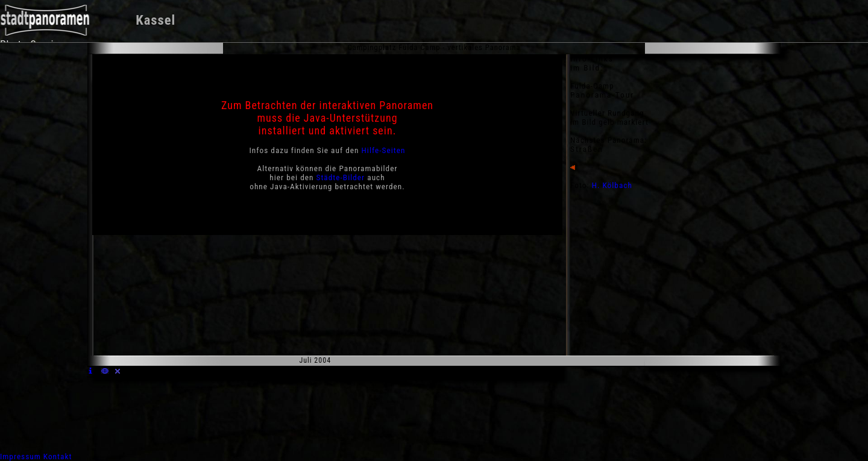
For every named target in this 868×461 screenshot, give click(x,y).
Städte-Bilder (341, 177)
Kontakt (58, 456)
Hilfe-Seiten (384, 150)
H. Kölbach (612, 185)
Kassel (156, 20)
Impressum (20, 456)
